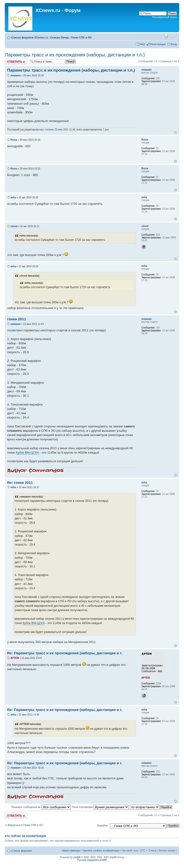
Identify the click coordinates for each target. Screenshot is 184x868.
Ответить (16, 62)
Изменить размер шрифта (173, 36)
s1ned (14, 226)
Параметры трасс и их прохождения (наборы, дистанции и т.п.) (75, 55)
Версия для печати (166, 36)
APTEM (15, 658)
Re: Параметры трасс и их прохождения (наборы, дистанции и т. (65, 653)
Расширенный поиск (164, 17)
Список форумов (22, 851)
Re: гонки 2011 (20, 483)
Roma (14, 140)
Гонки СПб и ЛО (81, 37)
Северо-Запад (60, 37)
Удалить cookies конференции (101, 850)
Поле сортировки (100, 807)
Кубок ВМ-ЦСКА (27, 452)
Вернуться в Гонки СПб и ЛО (25, 825)
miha (13, 197)
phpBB (77, 857)
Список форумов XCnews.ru (30, 37)
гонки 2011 (17, 319)
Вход (174, 44)
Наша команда (71, 850)
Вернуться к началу (175, 132)
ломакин (16, 76)
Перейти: (103, 826)
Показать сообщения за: (41, 807)
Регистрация (158, 44)
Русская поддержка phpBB (92, 860)
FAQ (142, 44)
